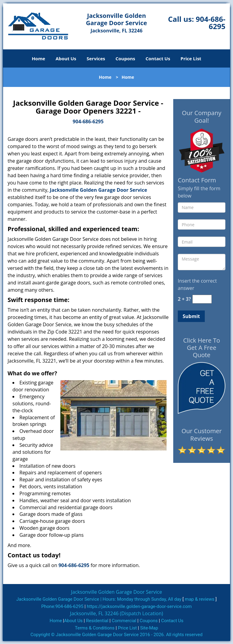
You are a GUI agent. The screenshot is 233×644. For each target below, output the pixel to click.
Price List (191, 58)
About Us (66, 58)
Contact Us (158, 58)
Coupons (125, 58)
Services (96, 58)
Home (39, 58)
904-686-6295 (211, 23)
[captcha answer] (202, 299)
